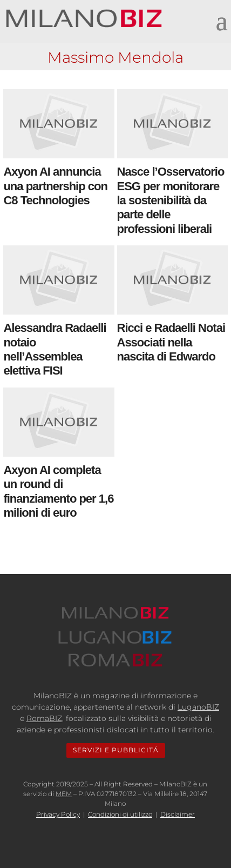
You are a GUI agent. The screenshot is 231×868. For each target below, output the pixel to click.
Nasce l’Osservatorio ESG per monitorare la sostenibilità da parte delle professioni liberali (171, 200)
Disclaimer (178, 814)
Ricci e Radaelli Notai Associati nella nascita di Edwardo (171, 342)
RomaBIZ (44, 718)
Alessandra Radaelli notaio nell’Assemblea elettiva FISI (55, 349)
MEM (64, 794)
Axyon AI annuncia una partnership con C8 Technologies (55, 186)
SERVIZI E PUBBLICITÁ (116, 750)
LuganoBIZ (198, 707)
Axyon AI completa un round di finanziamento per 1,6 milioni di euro (58, 491)
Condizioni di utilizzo (120, 814)
